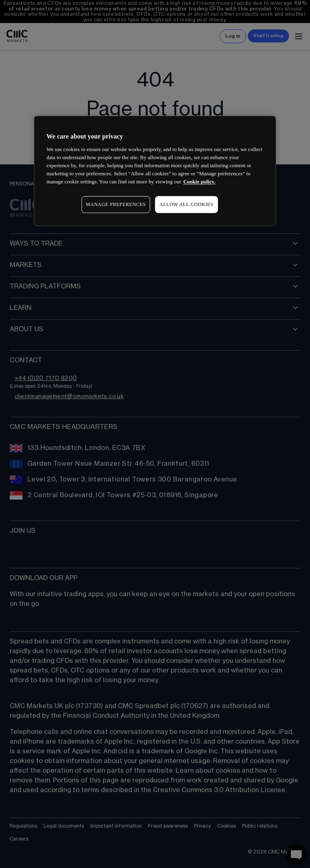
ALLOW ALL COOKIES (186, 204)
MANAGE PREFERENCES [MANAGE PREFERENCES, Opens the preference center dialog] (116, 204)
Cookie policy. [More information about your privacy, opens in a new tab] (199, 182)
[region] (155, 171)
